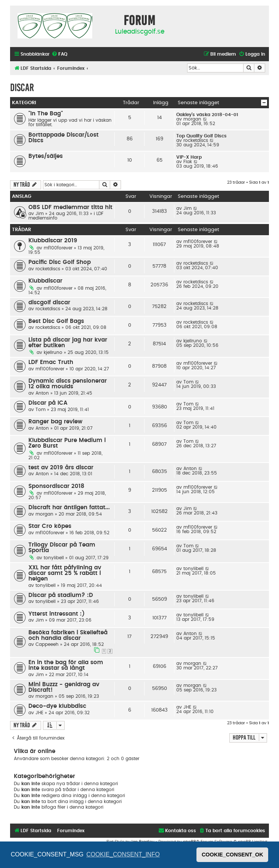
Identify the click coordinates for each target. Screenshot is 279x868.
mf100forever (58, 248)
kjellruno (53, 352)
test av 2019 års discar (61, 468)
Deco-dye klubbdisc (57, 706)
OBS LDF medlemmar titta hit (70, 207)
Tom (188, 382)
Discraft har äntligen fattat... (69, 508)
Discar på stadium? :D (61, 595)
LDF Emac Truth (51, 362)
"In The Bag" (46, 114)
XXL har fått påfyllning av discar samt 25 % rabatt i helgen (65, 573)
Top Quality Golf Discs (201, 136)
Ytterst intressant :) (57, 614)
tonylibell (54, 558)
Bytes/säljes (46, 156)
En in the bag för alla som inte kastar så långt (66, 665)
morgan (192, 119)
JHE (39, 713)
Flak (188, 162)
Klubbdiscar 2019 (53, 241)
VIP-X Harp (189, 157)
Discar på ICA (48, 403)
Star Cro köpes (50, 526)
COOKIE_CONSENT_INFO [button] (123, 854)
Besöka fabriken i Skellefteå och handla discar (68, 635)
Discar (22, 88)
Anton (42, 393)
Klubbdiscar (45, 281)
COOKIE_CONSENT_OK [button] (232, 855)
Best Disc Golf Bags (56, 321)
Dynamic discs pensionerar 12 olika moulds (68, 384)
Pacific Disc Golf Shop (60, 262)
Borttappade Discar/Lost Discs (63, 138)
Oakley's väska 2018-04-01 (207, 115)
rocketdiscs (196, 140)
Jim (40, 214)
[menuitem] (59, 54)
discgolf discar (49, 303)
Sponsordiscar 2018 (56, 486)
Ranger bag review (55, 422)
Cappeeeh (47, 644)
